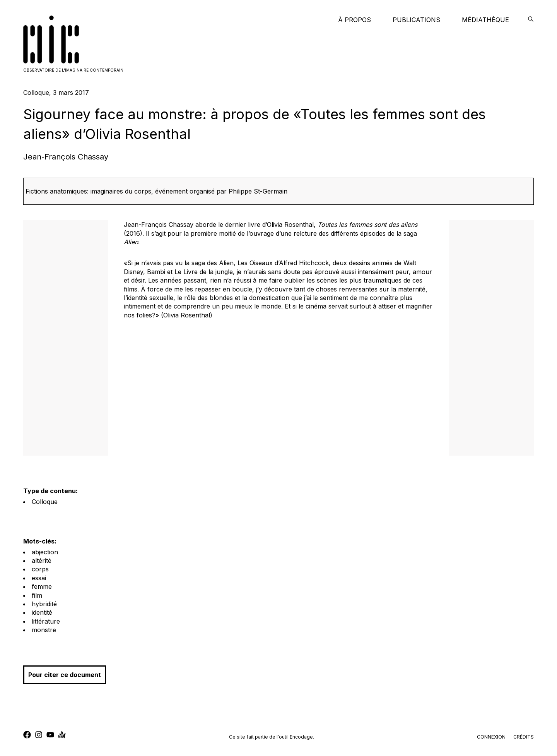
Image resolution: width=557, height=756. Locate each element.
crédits (524, 737)
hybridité (44, 604)
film (37, 595)
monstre (44, 630)
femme (42, 586)
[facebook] (27, 736)
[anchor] (62, 736)
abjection (45, 552)
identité (42, 612)
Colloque (45, 502)
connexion (491, 737)
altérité (42, 561)
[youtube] (50, 736)
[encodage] (531, 20)
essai (39, 578)
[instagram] (39, 736)
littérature (46, 621)
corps (40, 569)
